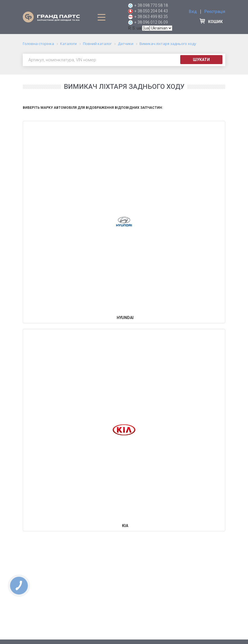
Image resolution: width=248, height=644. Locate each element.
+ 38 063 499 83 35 (151, 17)
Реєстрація (215, 12)
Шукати (201, 60)
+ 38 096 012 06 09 (151, 22)
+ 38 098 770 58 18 (151, 5)
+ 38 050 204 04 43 (151, 11)
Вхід (193, 12)
